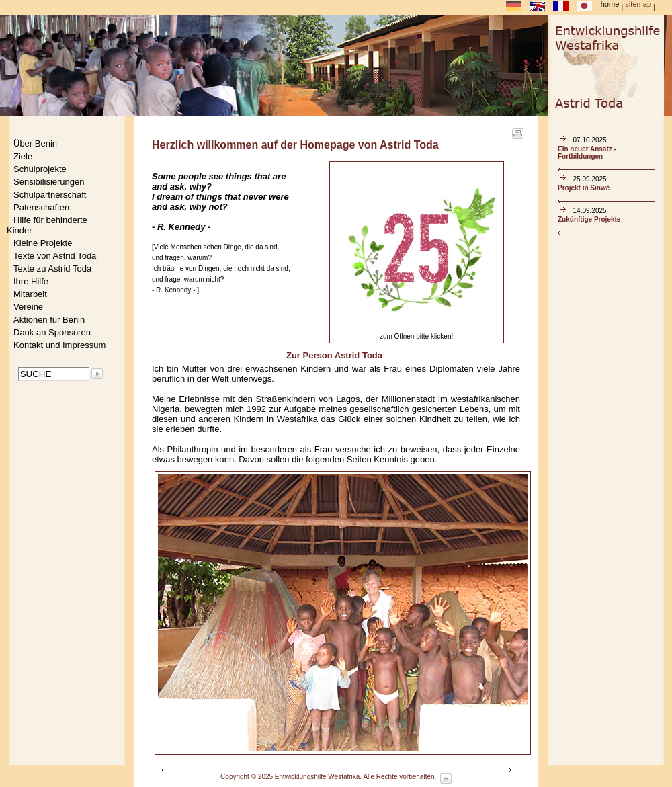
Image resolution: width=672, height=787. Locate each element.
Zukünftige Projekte (589, 219)
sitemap (638, 4)
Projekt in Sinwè (584, 188)
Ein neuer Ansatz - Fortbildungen (587, 153)
